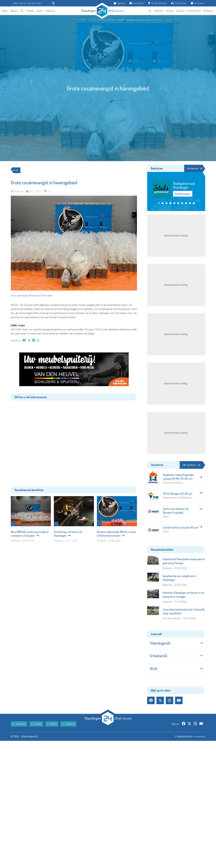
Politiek (30, 11)
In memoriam (194, 11)
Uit (150, 11)
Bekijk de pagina (183, 194)
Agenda (119, 3)
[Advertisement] (74, 441)
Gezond (180, 11)
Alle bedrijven (192, 168)
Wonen (170, 11)
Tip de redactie (157, 3)
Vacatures (137, 3)
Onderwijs (50, 11)
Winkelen (159, 11)
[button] (159, 204)
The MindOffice (197, 743)
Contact (36, 730)
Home (5, 11)
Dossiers (197, 3)
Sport (39, 11)
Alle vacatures (191, 465)
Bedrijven (208, 11)
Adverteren (179, 3)
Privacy (52, 730)
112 (22, 11)
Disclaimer (68, 730)
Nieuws (14, 11)
